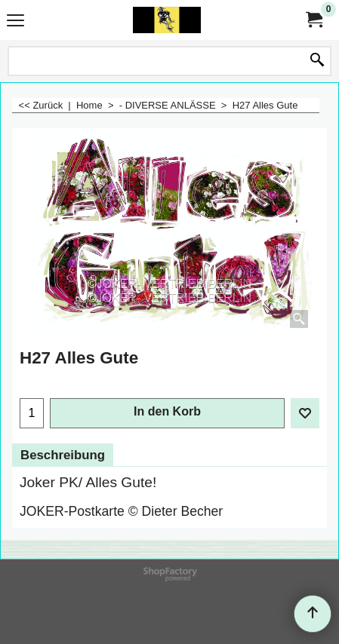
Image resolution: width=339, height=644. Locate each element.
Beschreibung (63, 455)
